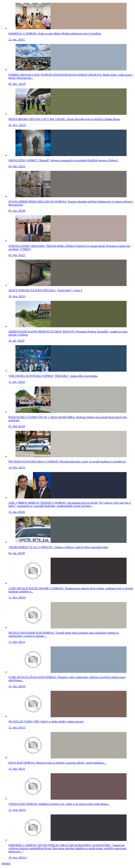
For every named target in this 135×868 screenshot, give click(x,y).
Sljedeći (6, 864)
